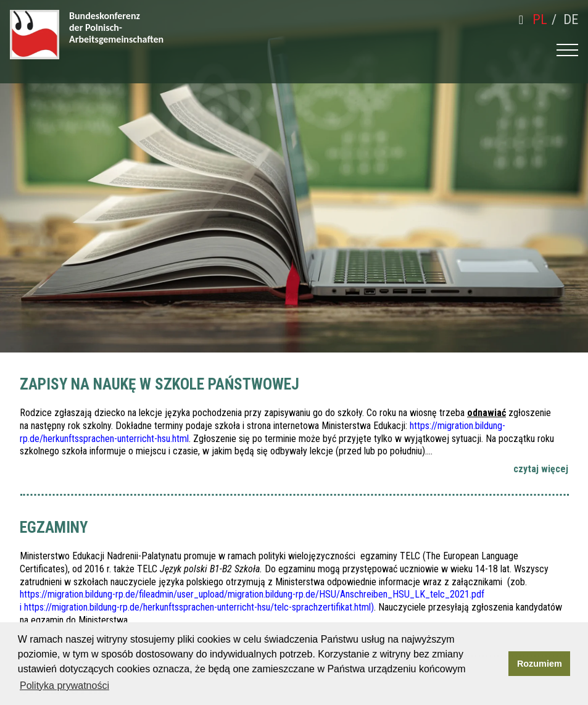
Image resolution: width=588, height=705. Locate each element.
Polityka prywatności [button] (64, 686)
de (571, 19)
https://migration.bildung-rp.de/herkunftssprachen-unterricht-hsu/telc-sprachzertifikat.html (197, 607)
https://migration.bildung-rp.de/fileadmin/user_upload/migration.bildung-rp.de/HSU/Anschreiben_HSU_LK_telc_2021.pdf (252, 594)
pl (540, 19)
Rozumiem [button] (540, 664)
